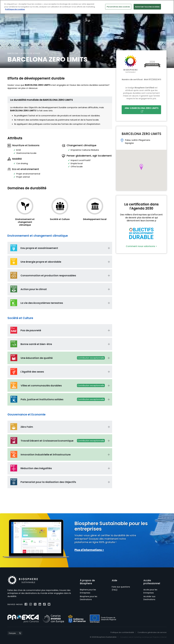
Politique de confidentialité (122, 632)
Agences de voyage (30, 53)
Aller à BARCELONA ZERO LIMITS (142, 109)
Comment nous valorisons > (141, 246)
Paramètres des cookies (118, 7)
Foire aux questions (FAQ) (121, 588)
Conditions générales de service (152, 632)
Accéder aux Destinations (149, 598)
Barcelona (13, 53)
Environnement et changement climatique (25, 222)
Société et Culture (60, 219)
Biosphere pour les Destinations (89, 598)
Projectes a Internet (160, 637)
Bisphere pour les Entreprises (88, 591)
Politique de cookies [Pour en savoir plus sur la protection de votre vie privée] (15, 9)
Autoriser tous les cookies (147, 7)
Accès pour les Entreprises (150, 591)
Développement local (95, 219)
